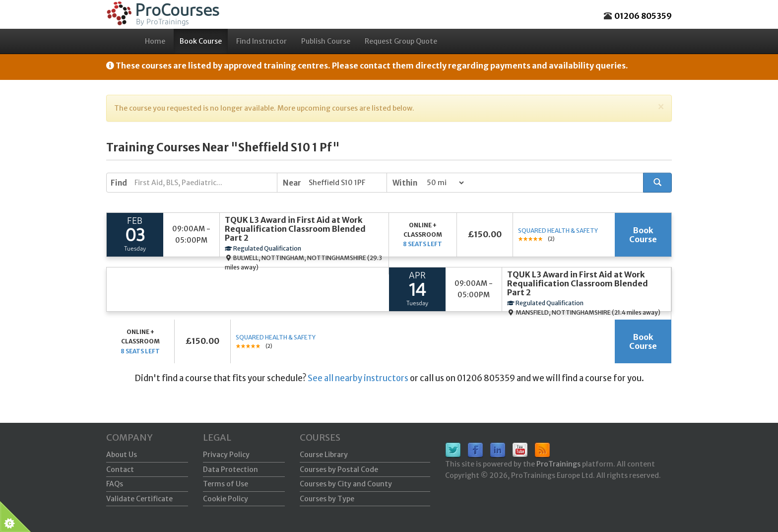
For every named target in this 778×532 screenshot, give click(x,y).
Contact (120, 469)
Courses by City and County (346, 484)
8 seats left (422, 244)
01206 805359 (643, 16)
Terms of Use (226, 484)
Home (155, 41)
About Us (122, 455)
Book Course (201, 41)
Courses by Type (327, 499)
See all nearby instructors (358, 378)
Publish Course (326, 41)
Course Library (324, 455)
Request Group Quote (401, 41)
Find (119, 183)
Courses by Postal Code (339, 469)
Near (292, 183)
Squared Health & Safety (558, 231)
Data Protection (230, 469)
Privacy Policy (226, 455)
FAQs (115, 484)
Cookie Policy (226, 499)
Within (405, 183)
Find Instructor (261, 41)
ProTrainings (558, 464)
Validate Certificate (139, 499)
